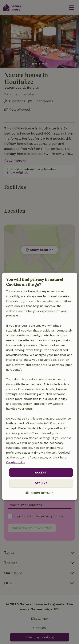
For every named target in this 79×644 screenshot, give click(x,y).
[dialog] (39, 386)
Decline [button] (41, 483)
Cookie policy (16, 462)
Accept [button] (41, 472)
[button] (39, 493)
